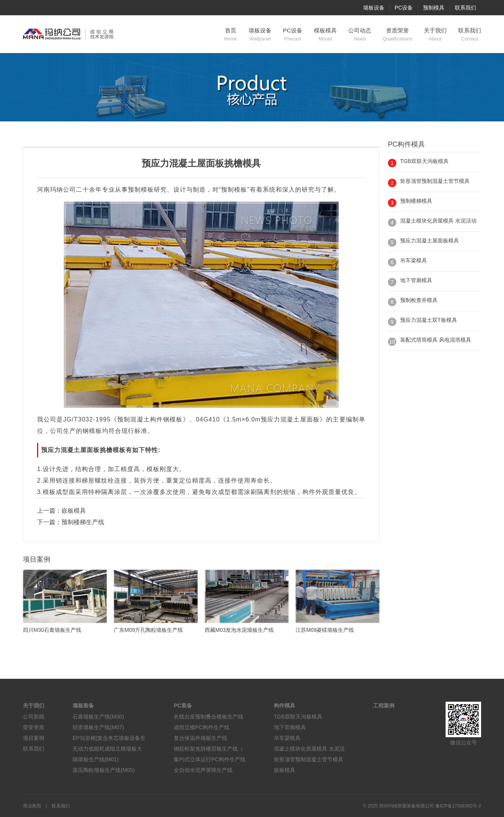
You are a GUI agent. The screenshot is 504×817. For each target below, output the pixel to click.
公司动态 (360, 35)
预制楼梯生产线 (83, 522)
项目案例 (34, 738)
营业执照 (32, 806)
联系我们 (465, 8)
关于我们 (435, 35)
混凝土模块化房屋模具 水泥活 (309, 749)
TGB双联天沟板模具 (424, 161)
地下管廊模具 (416, 280)
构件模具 (284, 706)
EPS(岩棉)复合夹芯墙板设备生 (109, 738)
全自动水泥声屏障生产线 (203, 770)
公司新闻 (34, 717)
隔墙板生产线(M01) (96, 759)
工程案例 (384, 706)
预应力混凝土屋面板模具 (430, 241)
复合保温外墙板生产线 (200, 738)
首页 (230, 35)
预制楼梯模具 (416, 201)
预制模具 (434, 8)
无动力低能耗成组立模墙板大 (107, 749)
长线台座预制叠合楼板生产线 (208, 717)
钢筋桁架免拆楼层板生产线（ (208, 749)
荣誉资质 (34, 727)
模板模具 (325, 35)
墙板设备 (374, 8)
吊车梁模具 (414, 260)
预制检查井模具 (419, 300)
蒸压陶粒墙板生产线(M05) (104, 770)
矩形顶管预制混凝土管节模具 (435, 181)
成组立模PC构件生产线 (201, 727)
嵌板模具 (74, 511)
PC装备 (183, 706)
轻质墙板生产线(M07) (98, 727)
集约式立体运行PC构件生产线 (209, 759)
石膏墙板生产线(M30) (98, 717)
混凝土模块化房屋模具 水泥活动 (438, 221)
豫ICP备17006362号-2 (458, 806)
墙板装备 (83, 706)
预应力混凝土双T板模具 (429, 320)
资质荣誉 (397, 35)
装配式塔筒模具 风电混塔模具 (436, 340)
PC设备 (404, 8)
